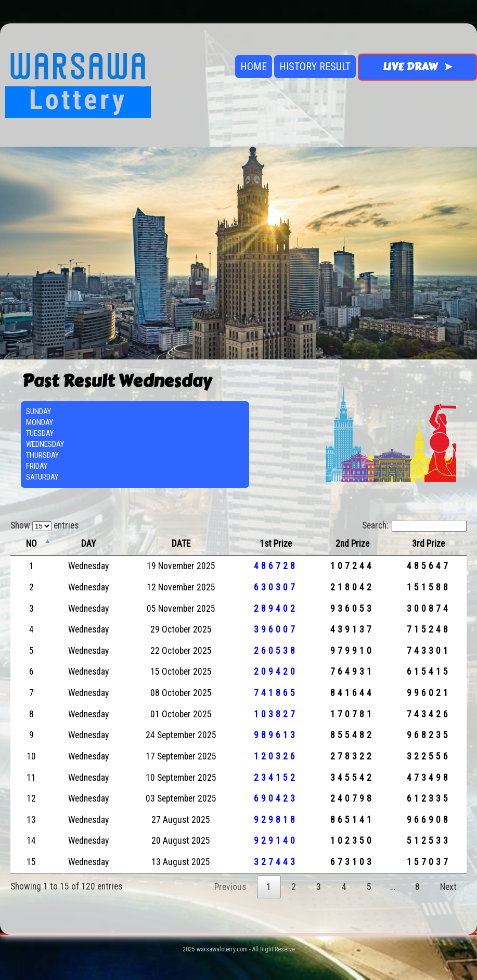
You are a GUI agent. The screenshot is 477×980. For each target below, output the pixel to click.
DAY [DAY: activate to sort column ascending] (88, 544)
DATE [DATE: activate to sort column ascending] (181, 544)
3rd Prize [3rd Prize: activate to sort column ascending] (428, 544)
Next (448, 887)
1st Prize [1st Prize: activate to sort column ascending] (276, 544)
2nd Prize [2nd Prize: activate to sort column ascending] (352, 544)
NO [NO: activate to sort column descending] (31, 544)
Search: (414, 525)
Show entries (44, 525)
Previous (230, 887)
